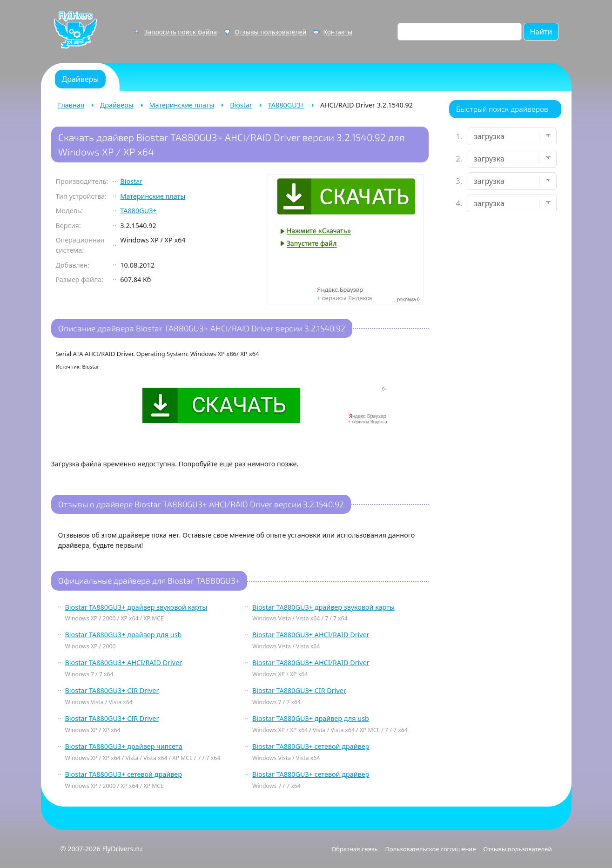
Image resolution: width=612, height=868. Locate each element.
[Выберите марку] (512, 159)
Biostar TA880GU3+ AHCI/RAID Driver (311, 635)
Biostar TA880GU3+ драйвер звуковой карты (136, 607)
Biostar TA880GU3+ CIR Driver (112, 690)
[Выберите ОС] (512, 203)
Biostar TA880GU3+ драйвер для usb (124, 635)
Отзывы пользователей (270, 32)
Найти (541, 32)
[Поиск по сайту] (460, 32)
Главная (71, 105)
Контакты (338, 32)
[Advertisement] (505, 366)
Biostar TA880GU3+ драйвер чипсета (124, 746)
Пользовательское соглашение (431, 849)
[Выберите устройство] (512, 136)
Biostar (241, 105)
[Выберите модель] (512, 181)
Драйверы (117, 105)
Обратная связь (354, 849)
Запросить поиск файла (181, 32)
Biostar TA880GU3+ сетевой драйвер (311, 746)
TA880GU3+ (286, 105)
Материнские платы (182, 105)
